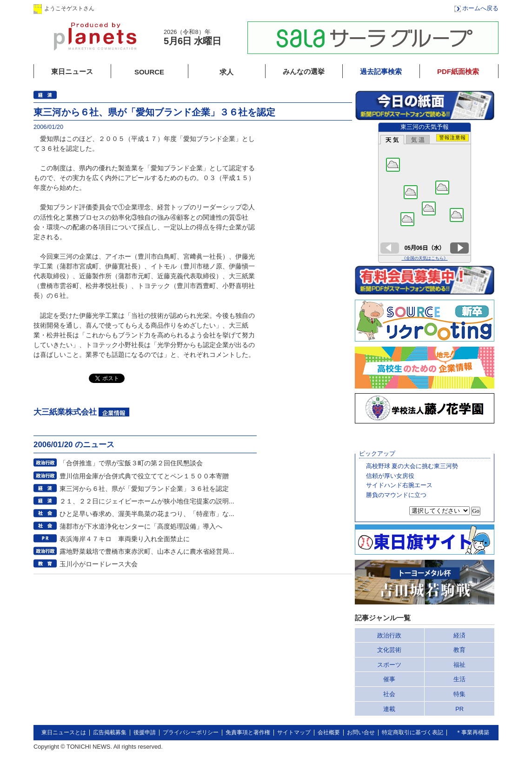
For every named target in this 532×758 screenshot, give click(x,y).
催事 (389, 679)
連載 (389, 709)
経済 (459, 635)
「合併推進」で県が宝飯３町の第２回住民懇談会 (131, 463)
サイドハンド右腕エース (399, 485)
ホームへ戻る (480, 8)
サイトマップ (294, 732)
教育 (459, 650)
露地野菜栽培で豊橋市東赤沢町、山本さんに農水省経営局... (147, 551)
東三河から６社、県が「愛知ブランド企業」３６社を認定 (144, 489)
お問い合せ (361, 732)
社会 (389, 694)
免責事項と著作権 (248, 732)
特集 (459, 694)
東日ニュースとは (64, 732)
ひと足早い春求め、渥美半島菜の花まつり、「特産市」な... (147, 514)
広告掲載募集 (110, 732)
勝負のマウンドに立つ (396, 495)
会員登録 (186, 8)
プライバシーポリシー (191, 732)
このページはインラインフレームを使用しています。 (425, 193)
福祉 (459, 665)
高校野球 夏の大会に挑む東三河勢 (412, 466)
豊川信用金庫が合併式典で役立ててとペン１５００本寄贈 (144, 476)
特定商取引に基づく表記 (412, 732)
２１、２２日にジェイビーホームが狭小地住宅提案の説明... (147, 501)
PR (459, 709)
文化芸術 (389, 650)
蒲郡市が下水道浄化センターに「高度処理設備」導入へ (141, 526)
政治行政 (389, 635)
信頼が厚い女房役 (390, 476)
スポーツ (389, 665)
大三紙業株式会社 (65, 412)
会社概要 (329, 732)
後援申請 (145, 732)
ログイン (128, 8)
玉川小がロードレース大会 (99, 564)
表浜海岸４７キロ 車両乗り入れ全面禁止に (125, 539)
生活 (459, 679)
